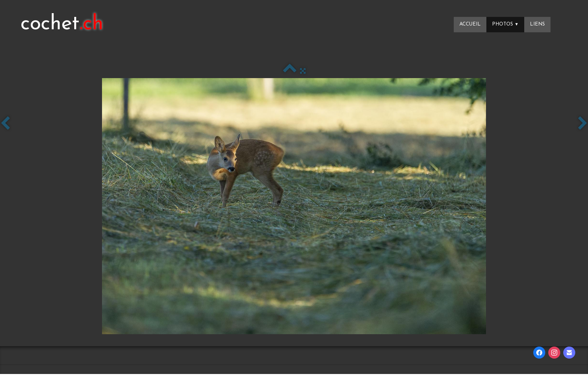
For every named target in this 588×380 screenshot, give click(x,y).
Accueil (470, 24)
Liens (537, 24)
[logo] (62, 24)
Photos (505, 24)
